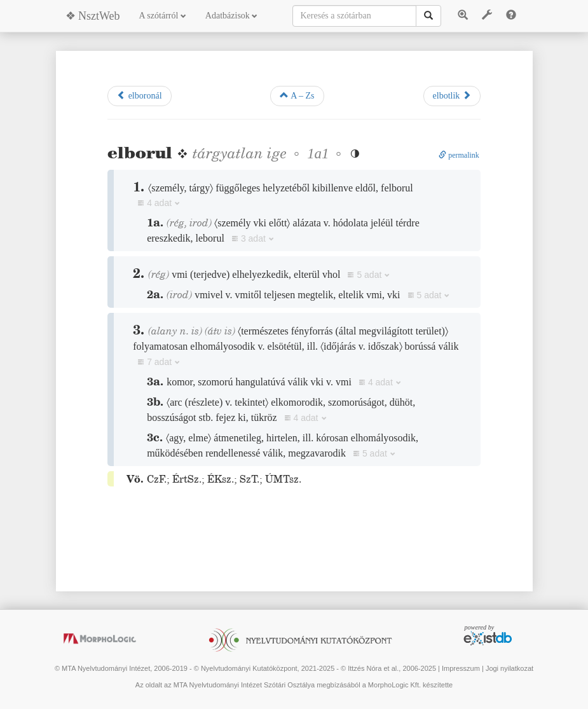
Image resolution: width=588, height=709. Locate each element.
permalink (459, 155)
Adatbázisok (231, 16)
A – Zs (297, 95)
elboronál (139, 95)
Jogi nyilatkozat (509, 668)
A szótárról (163, 16)
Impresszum (461, 668)
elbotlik (452, 95)
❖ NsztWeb (93, 16)
